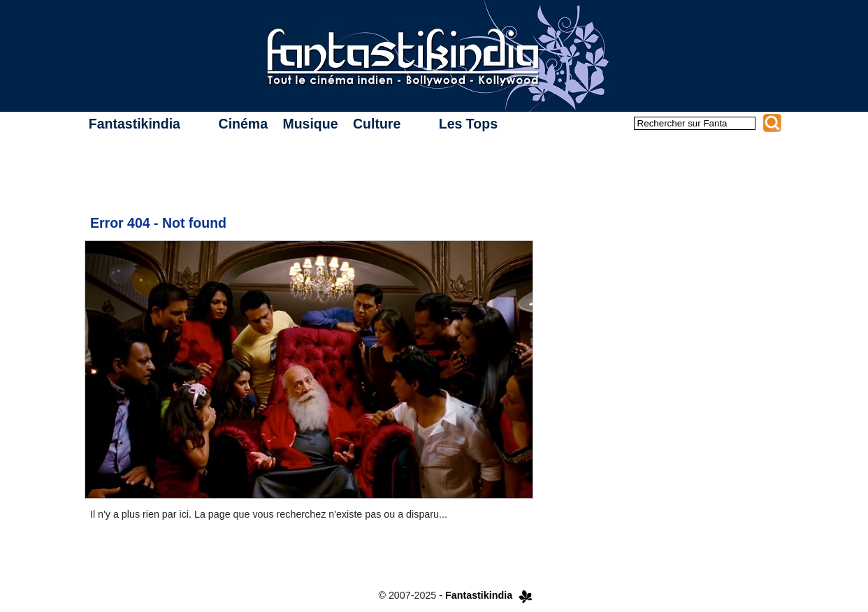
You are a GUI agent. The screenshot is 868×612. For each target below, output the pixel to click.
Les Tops (468, 124)
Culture (377, 124)
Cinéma (243, 124)
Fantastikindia (135, 124)
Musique (310, 124)
